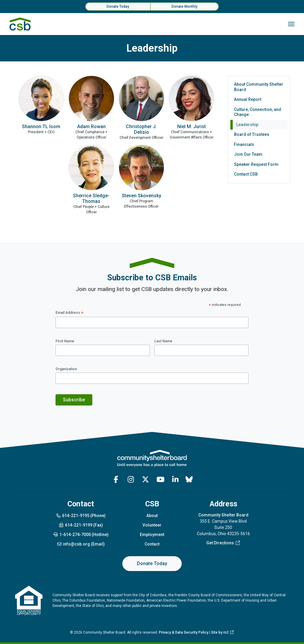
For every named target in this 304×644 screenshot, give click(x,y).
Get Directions (223, 543)
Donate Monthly (185, 7)
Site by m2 (223, 632)
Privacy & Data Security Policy (184, 632)
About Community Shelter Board (259, 87)
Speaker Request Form (256, 164)
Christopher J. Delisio (141, 129)
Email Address (69, 313)
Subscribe (74, 400)
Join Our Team (248, 154)
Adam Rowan (91, 127)
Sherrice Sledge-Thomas (91, 198)
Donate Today (118, 7)
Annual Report (248, 99)
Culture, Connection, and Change (258, 112)
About (152, 516)
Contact (152, 544)
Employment (152, 535)
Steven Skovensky (141, 196)
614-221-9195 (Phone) (81, 516)
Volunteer (152, 525)
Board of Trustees (252, 134)
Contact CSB (246, 174)
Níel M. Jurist (191, 127)
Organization (66, 369)
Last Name (163, 341)
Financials (244, 144)
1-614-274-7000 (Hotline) (81, 535)
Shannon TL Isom (41, 127)
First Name (65, 341)
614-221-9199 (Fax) (81, 525)
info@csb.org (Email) (81, 544)
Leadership (247, 125)
